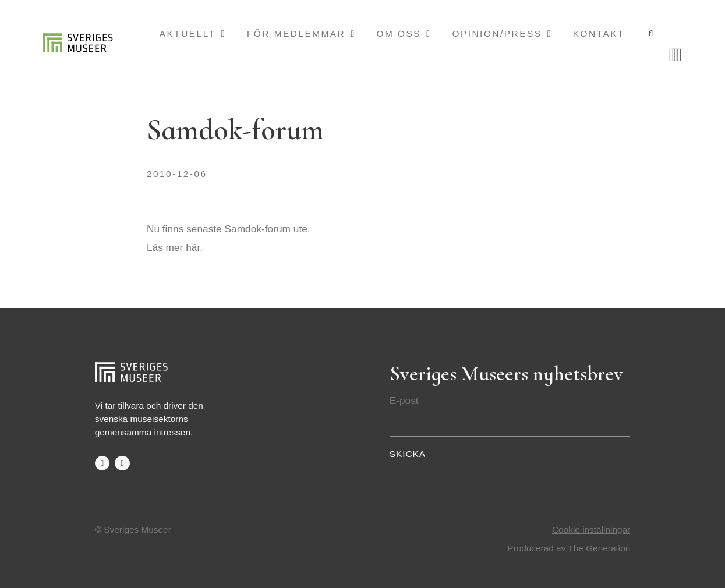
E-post (404, 401)
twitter (122, 463)
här (193, 247)
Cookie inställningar (591, 529)
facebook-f (102, 463)
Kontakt (599, 33)
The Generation (599, 548)
